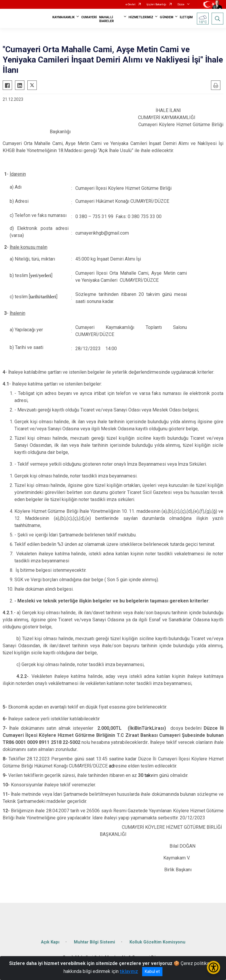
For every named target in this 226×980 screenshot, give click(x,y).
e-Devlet (131, 4)
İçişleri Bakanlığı (156, 4)
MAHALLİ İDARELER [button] (107, 19)
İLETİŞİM (186, 17)
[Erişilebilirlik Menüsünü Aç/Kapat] (213, 967)
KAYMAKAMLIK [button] (64, 17)
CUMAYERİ (89, 17)
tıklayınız (129, 971)
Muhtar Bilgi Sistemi (94, 942)
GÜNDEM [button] (167, 17)
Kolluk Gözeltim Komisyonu (157, 942)
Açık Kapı (50, 942)
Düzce (181, 4)
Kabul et (152, 971)
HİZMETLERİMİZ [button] (141, 17)
